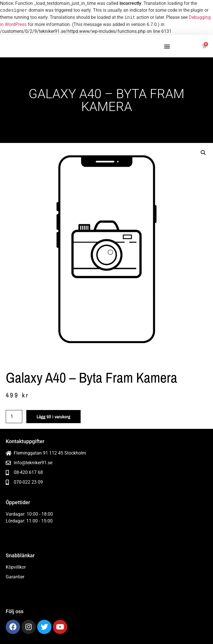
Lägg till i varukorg (53, 417)
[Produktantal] (14, 417)
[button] (167, 46)
